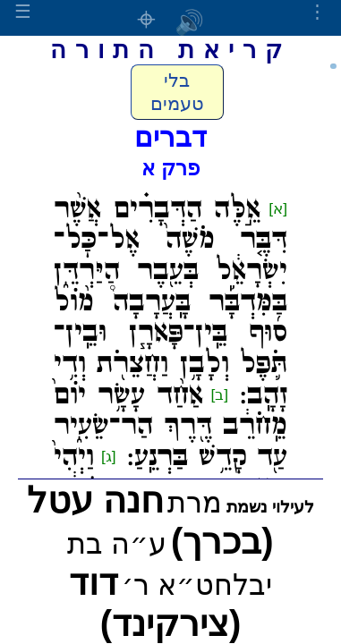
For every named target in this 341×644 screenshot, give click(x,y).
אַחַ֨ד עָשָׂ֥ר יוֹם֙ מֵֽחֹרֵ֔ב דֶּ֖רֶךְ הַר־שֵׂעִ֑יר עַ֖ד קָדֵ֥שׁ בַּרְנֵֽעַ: (170, 426)
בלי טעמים (177, 92)
